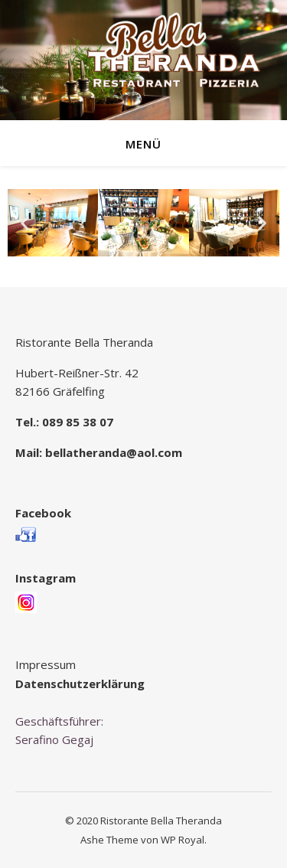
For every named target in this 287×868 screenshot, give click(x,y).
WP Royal (183, 840)
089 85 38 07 (78, 422)
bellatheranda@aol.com (114, 452)
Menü (143, 144)
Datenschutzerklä (67, 684)
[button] (25, 222)
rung (131, 684)
